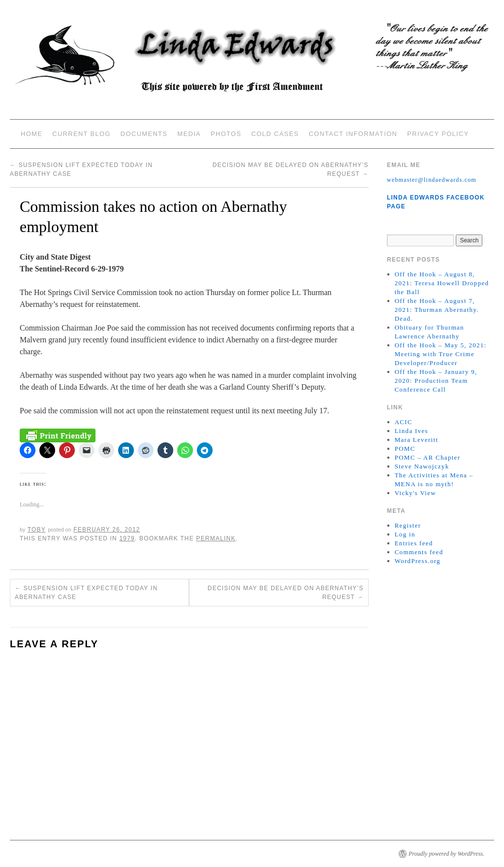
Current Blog (81, 134)
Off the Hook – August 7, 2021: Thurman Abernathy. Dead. (437, 310)
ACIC (404, 422)
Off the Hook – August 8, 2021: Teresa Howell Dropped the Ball (442, 283)
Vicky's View (415, 493)
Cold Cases (275, 134)
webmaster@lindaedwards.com (432, 180)
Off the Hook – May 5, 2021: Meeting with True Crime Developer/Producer (441, 354)
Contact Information (353, 134)
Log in (405, 534)
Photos (226, 134)
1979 (127, 538)
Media (189, 134)
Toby (37, 530)
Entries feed (414, 543)
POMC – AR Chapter (428, 457)
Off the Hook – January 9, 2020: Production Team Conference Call (436, 381)
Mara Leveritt (417, 440)
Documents (144, 134)
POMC (405, 449)
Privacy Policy (438, 134)
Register (408, 525)
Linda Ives (411, 431)
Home (31, 134)
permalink (216, 538)
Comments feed (419, 552)
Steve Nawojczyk (422, 466)
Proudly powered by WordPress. (446, 854)
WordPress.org (418, 561)
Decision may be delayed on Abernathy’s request (286, 593)
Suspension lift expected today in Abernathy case (86, 593)
